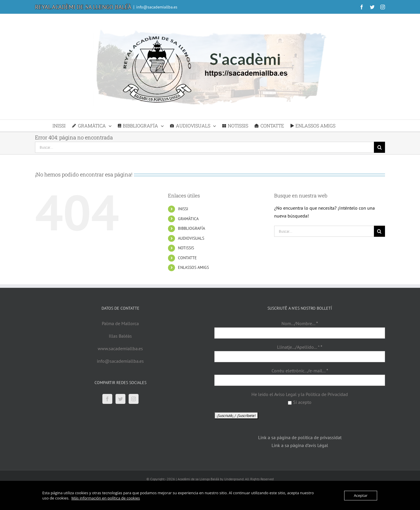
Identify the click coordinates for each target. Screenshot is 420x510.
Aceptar (361, 495)
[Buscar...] (204, 147)
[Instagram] (134, 399)
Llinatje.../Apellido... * (300, 347)
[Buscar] (379, 147)
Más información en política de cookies (106, 498)
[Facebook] (107, 399)
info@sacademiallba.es (157, 7)
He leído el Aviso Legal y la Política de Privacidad (300, 394)
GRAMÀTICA (188, 219)
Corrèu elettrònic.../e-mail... (300, 371)
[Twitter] (120, 399)
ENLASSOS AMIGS (193, 267)
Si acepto (300, 402)
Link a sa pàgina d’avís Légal (300, 445)
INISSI (183, 209)
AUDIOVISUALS (191, 238)
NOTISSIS (186, 248)
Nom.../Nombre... (300, 323)
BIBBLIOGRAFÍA (191, 228)
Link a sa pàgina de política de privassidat (300, 437)
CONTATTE (187, 258)
